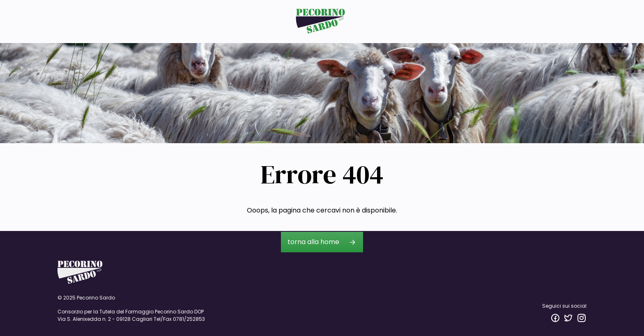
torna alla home (313, 242)
